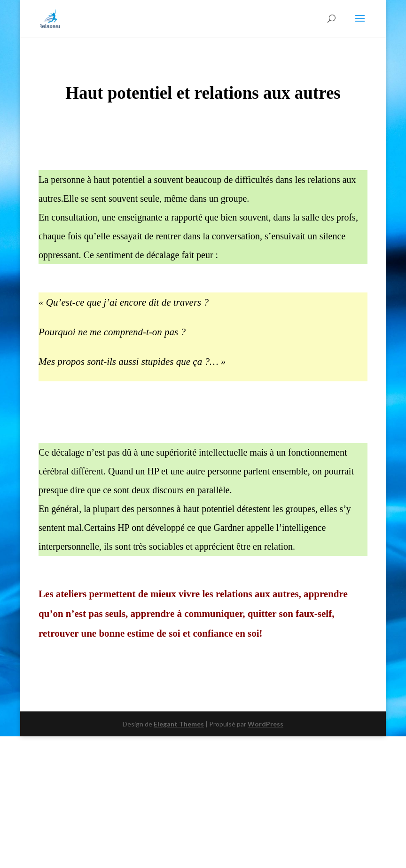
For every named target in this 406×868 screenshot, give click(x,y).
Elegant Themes (179, 724)
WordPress (265, 724)
